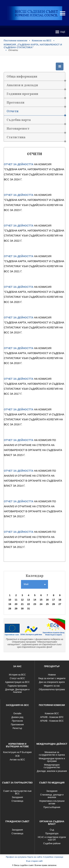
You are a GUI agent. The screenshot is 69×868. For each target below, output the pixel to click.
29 (16, 609)
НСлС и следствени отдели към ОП (52, 838)
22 (29, 604)
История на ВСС (17, 675)
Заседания (17, 797)
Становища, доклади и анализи (52, 796)
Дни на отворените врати (52, 682)
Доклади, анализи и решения (52, 771)
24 (41, 604)
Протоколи (36, 104)
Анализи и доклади (36, 86)
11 (16, 600)
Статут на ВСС (17, 678)
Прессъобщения (52, 807)
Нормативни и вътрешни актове (52, 802)
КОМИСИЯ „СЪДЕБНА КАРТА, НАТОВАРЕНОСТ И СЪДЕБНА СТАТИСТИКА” (33, 46)
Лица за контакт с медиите (52, 678)
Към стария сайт (34, 861)
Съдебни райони (52, 843)
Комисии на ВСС (42, 41)
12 (22, 600)
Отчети (36, 112)
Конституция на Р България (17, 752)
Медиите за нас (52, 686)
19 (10, 604)
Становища (17, 801)
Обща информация (36, 78)
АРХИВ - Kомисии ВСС (52, 721)
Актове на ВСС (17, 760)
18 (60, 600)
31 (29, 609)
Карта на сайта (35, 857)
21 (22, 604)
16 (47, 600)
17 (54, 600)
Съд (52, 830)
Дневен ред (17, 717)
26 (54, 604)
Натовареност (36, 130)
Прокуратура (52, 833)
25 (47, 604)
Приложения (17, 725)
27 (60, 604)
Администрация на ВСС (17, 682)
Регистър (17, 728)
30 (22, 609)
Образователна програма (52, 689)
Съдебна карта (36, 121)
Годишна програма (17, 686)
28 (10, 609)
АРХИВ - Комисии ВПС (52, 717)
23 (35, 604)
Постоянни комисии (15, 41)
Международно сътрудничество (52, 766)
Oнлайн (17, 713)
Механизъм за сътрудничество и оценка (52, 754)
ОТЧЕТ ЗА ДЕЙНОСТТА (19, 164)
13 (29, 600)
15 (41, 600)
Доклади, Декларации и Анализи (17, 691)
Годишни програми (36, 95)
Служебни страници (53, 857)
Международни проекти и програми (52, 760)
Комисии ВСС (52, 713)
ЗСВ (17, 756)
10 (10, 600)
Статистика (36, 138)
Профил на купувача (16, 857)
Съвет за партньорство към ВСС (17, 792)
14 (35, 600)
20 (16, 604)
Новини (52, 675)
